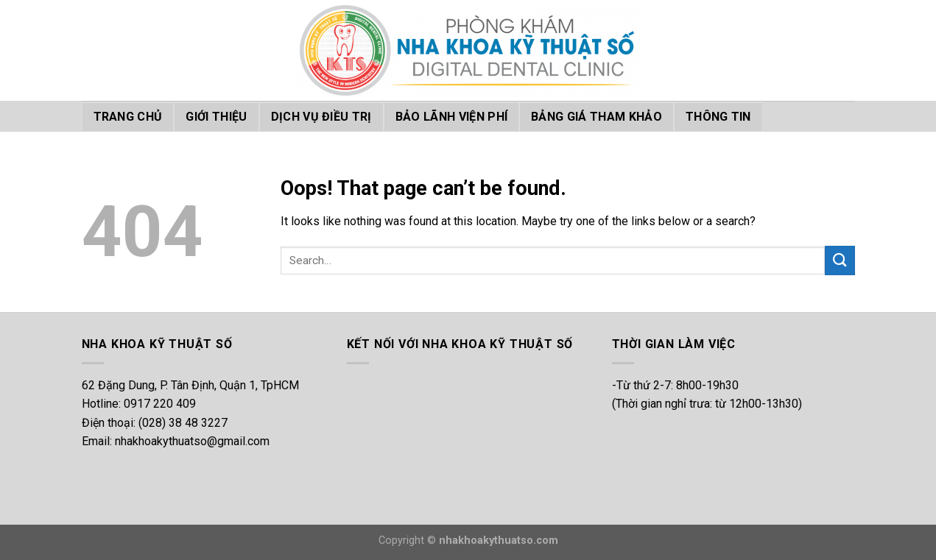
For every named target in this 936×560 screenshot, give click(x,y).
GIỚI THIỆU (216, 117)
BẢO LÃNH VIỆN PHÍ (451, 117)
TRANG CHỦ (128, 117)
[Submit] (840, 260)
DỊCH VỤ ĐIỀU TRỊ (321, 117)
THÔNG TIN (718, 117)
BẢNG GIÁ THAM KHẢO (597, 117)
